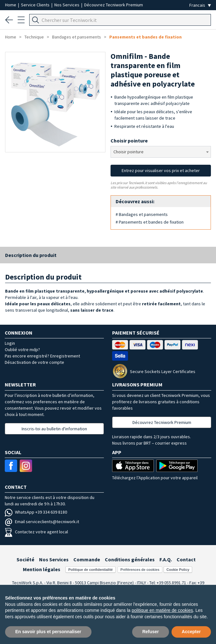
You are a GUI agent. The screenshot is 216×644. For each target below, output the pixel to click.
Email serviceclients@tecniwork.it (42, 522)
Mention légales (42, 569)
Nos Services (67, 5)
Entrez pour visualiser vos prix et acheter (161, 170)
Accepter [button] (191, 632)
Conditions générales (130, 559)
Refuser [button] (151, 632)
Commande (87, 559)
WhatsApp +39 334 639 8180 (36, 512)
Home (11, 5)
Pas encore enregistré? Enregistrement (42, 356)
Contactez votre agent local (36, 532)
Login (10, 343)
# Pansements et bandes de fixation (150, 222)
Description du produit (31, 255)
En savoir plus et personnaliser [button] (48, 632)
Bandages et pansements (77, 37)
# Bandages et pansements (142, 214)
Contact (186, 559)
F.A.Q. (166, 559)
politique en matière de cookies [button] (162, 610)
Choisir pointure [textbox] (128, 152)
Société (25, 559)
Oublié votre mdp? (22, 350)
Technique (34, 37)
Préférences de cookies (140, 570)
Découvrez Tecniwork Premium (114, 5)
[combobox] (161, 152)
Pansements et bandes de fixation (145, 37)
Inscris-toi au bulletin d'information (54, 429)
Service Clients (36, 5)
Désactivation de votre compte (34, 362)
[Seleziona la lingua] (200, 5)
